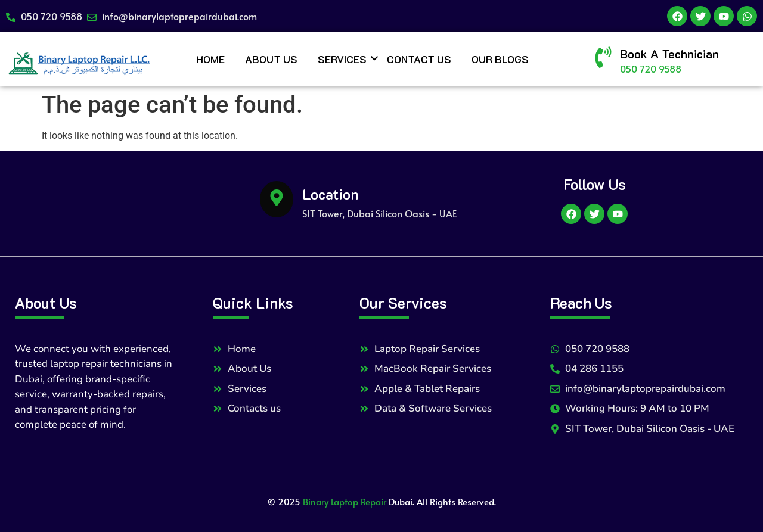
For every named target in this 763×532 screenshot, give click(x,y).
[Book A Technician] (603, 59)
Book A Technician (669, 54)
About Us (271, 59)
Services (344, 59)
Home (211, 59)
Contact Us (419, 59)
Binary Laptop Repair (345, 501)
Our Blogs (500, 59)
